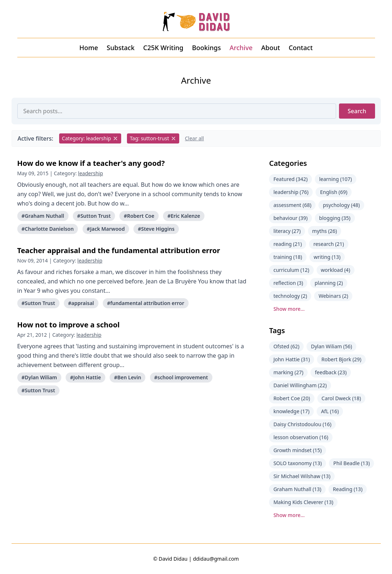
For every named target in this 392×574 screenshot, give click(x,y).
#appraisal (81, 303)
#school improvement (181, 377)
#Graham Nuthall (43, 216)
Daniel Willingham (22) (300, 385)
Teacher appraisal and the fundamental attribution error (119, 250)
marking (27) (288, 372)
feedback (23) (331, 372)
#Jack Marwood (106, 229)
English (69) (334, 192)
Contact (301, 48)
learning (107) (336, 179)
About (270, 48)
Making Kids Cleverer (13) (303, 502)
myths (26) (325, 231)
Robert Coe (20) (292, 398)
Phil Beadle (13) (351, 463)
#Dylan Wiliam (39, 377)
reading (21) (288, 244)
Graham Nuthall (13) (297, 489)
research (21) (329, 244)
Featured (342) (290, 179)
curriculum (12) (291, 270)
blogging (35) (335, 218)
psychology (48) (341, 205)
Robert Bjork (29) (341, 359)
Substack (121, 48)
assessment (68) (292, 205)
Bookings (207, 48)
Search (357, 111)
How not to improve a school (69, 325)
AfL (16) (330, 411)
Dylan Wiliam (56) (331, 346)
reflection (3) (288, 283)
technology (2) (290, 296)
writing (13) (327, 257)
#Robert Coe (139, 216)
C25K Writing (163, 48)
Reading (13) (348, 489)
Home (89, 48)
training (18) (288, 257)
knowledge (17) (291, 411)
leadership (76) (291, 192)
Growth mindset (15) (298, 450)
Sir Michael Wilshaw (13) (302, 476)
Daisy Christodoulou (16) (302, 424)
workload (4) (336, 270)
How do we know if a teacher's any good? (91, 163)
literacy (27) (287, 231)
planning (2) (329, 283)
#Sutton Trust (94, 216)
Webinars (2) (333, 296)
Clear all (195, 138)
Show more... (289, 309)
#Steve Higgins (156, 229)
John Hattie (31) (292, 359)
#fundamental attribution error (146, 303)
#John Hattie (85, 377)
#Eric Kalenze (184, 216)
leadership (90, 173)
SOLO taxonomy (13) (298, 463)
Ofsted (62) (286, 346)
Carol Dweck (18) (341, 398)
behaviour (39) (290, 218)
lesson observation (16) (301, 437)
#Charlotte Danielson (48, 229)
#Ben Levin (127, 377)
